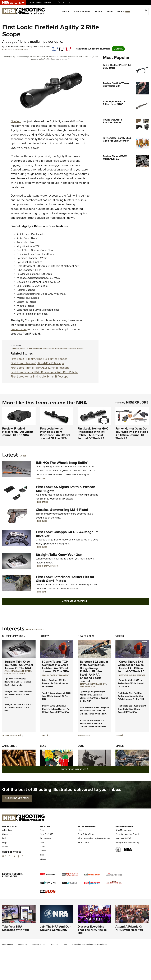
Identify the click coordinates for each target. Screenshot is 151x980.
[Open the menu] (128, 11)
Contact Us (7, 834)
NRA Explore (84, 842)
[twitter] (62, 47)
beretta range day (97, 684)
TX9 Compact (63, 675)
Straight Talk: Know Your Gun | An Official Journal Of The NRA (19, 665)
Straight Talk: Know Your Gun (59, 555)
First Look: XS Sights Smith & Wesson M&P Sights (66, 489)
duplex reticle (76, 348)
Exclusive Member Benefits (128, 834)
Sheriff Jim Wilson (50, 566)
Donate (48, 3)
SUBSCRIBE (17, 798)
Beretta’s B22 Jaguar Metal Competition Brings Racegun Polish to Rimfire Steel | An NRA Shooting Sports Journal (94, 671)
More (22, 456)
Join (32, 3)
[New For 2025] (92, 735)
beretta (84, 684)
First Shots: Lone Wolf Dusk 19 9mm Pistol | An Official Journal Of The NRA (132, 709)
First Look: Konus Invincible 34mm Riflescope (40, 376)
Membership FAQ (123, 838)
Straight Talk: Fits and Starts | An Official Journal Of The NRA (18, 707)
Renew (39, 3)
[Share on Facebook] (55, 47)
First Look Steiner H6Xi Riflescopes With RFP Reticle (44, 372)
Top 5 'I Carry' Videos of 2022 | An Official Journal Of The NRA (56, 696)
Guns (99, 11)
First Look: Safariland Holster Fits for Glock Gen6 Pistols (65, 579)
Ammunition (10, 746)
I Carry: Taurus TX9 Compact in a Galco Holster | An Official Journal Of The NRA (56, 666)
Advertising (7, 830)
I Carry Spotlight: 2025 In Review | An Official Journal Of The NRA (55, 683)
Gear (110, 11)
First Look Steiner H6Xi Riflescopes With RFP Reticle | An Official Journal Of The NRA (93, 433)
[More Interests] (43, 630)
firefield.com (19, 329)
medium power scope (39, 348)
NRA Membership (123, 830)
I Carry (44, 636)
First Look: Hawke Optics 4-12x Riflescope (37, 363)
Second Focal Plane (59, 348)
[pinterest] (68, 47)
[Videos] (124, 735)
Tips (44, 479)
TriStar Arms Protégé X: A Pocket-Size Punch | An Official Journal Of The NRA (93, 724)
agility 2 (24, 348)
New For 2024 (21, 49)
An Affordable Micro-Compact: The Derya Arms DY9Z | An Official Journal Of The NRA (94, 711)
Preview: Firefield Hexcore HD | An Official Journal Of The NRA (18, 432)
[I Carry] (49, 735)
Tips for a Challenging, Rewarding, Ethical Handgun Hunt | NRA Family (18, 682)
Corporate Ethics (39, 944)
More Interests (34, 630)
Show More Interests (91, 769)
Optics (11, 49)
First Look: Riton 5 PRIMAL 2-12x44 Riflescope (40, 368)
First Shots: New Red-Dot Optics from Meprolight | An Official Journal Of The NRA (131, 696)
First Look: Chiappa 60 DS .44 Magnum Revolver (67, 534)
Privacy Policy (8, 944)
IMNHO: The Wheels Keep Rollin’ (62, 463)
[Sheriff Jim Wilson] (21, 735)
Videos (120, 636)
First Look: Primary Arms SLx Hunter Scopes (39, 359)
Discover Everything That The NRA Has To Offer (92, 930)
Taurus (53, 675)
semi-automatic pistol (15, 674)
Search (5, 847)
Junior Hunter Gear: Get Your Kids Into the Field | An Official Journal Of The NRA (132, 433)
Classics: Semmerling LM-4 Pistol (62, 510)
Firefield (16, 121)
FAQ (4, 838)
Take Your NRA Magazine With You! (15, 928)
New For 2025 (82, 11)
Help (4, 842)
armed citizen (25, 671)
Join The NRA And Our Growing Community (55, 928)
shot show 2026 (87, 687)
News (66, 11)
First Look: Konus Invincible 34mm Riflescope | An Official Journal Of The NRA (55, 433)
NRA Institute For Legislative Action (94, 838)
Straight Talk (11, 671)
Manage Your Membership (127, 842)
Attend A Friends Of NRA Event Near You (129, 928)
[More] (27, 456)
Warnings (54, 944)
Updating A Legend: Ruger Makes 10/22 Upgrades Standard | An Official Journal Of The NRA (94, 696)
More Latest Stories (87, 601)
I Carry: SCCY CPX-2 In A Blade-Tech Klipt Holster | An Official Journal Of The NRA (56, 709)
